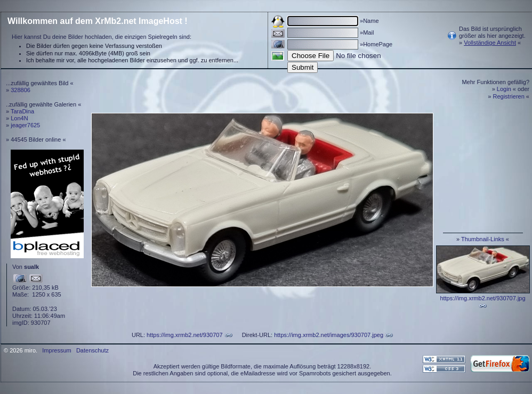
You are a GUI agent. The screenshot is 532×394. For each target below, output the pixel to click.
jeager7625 (25, 125)
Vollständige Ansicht (490, 43)
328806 (21, 90)
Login (504, 89)
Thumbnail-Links (483, 239)
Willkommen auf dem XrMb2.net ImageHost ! (98, 21)
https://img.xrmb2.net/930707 (184, 335)
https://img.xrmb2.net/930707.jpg (482, 298)
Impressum (57, 350)
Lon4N (19, 118)
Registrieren (509, 96)
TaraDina (22, 111)
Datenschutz (92, 350)
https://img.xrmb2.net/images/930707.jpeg (329, 335)
